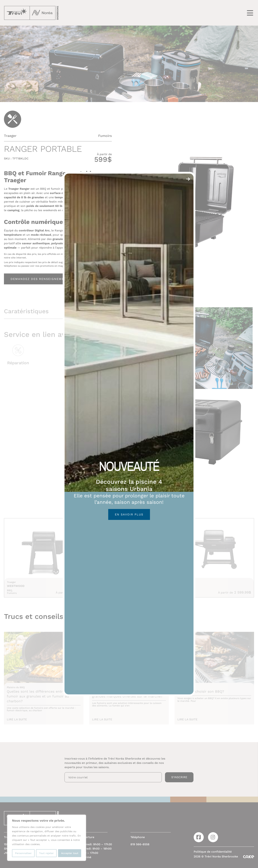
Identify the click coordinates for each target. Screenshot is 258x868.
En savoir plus (129, 514)
